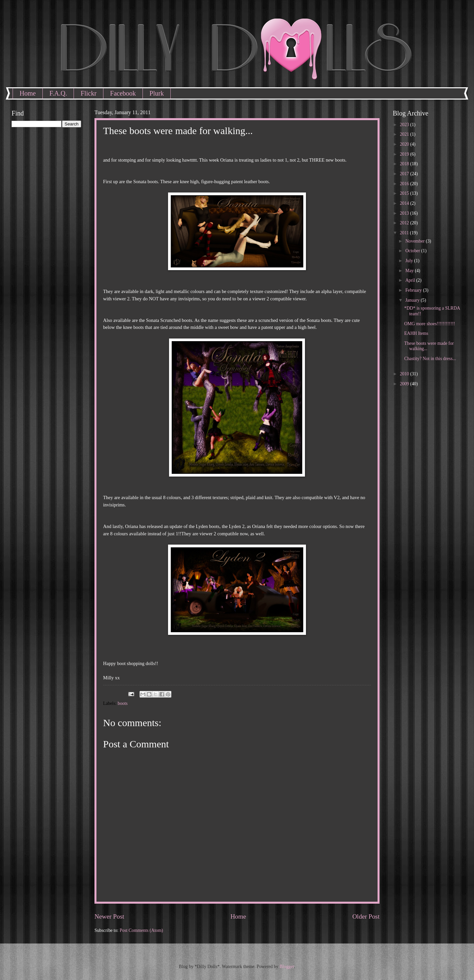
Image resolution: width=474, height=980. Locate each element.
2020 (405, 144)
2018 (405, 164)
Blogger (287, 967)
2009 (405, 384)
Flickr (89, 93)
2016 (405, 184)
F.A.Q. (58, 93)
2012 (405, 223)
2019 (405, 154)
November (416, 241)
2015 (405, 193)
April (411, 280)
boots (123, 703)
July (410, 261)
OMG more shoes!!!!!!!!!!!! (429, 324)
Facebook (123, 93)
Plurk (157, 93)
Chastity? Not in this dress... (430, 359)
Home (28, 93)
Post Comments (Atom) (141, 930)
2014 (405, 203)
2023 (405, 125)
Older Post (366, 916)
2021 (405, 134)
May (410, 271)
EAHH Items (416, 333)
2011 (405, 233)
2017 (405, 174)
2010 (405, 374)
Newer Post (109, 916)
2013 (405, 213)
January (413, 300)
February (414, 290)
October (413, 251)
